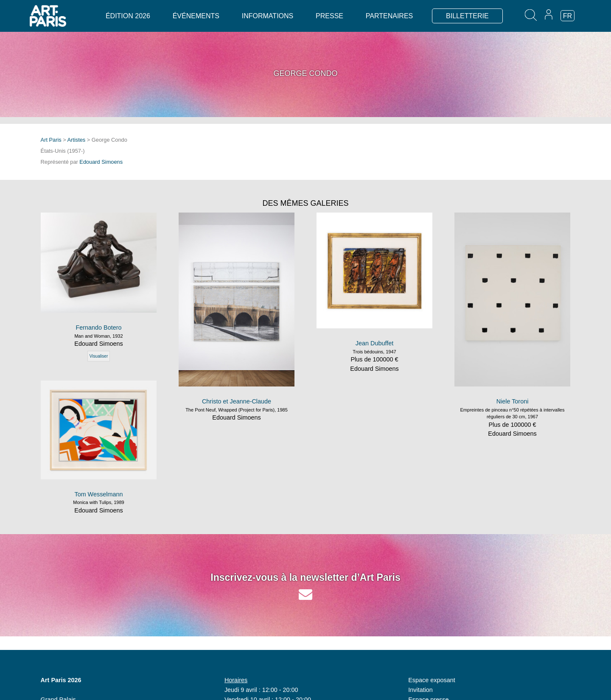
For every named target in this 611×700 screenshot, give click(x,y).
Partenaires (389, 16)
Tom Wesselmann (98, 494)
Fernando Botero (98, 328)
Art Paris (51, 140)
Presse (329, 16)
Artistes (77, 140)
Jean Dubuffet (374, 343)
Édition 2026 (128, 16)
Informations (268, 16)
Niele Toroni (513, 401)
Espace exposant (432, 680)
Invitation (420, 690)
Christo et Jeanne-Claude (237, 401)
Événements (196, 16)
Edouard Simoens (101, 162)
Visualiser (99, 356)
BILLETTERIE (467, 16)
